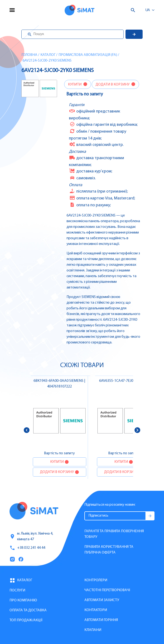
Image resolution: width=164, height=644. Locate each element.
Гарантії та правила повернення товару (114, 534)
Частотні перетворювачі (107, 590)
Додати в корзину (113, 85)
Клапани (93, 630)
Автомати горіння (101, 620)
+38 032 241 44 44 (27, 548)
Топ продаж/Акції (26, 620)
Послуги (17, 590)
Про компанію (23, 600)
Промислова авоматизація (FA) (88, 55)
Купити (75, 85)
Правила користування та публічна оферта (109, 550)
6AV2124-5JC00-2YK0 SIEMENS (47, 61)
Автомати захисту (102, 600)
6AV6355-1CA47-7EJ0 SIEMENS (124, 381)
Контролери (96, 580)
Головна (29, 55)
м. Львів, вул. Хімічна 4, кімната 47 (31, 536)
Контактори (96, 610)
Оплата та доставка (28, 610)
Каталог (48, 55)
